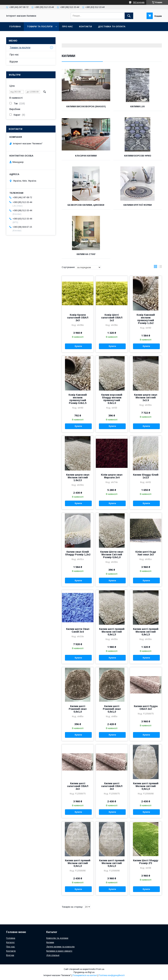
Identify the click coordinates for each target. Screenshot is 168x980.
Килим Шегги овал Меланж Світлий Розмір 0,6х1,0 (112, 555)
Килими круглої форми (138, 205)
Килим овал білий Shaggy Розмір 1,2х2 (78, 553)
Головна (15, 27)
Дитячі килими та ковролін (60, 947)
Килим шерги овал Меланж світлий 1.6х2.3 (78, 477)
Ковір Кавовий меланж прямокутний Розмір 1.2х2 (146, 319)
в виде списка (160, 267)
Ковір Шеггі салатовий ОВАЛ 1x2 (112, 318)
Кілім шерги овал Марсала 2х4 (112, 476)
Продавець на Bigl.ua (84, 972)
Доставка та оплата (112, 27)
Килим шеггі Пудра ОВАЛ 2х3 (146, 708)
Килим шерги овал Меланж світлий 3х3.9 (146, 398)
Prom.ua (100, 969)
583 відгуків (139, 2)
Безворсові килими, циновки (86, 205)
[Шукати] (129, 16)
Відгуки (14, 62)
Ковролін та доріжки (57, 938)
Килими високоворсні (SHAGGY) (86, 107)
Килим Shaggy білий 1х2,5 (146, 476)
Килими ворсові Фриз (138, 156)
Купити (78, 346)
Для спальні (53, 955)
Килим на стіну (86, 254)
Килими (50, 942)
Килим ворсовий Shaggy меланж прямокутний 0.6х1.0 (112, 399)
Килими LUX (137, 107)
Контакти (85, 27)
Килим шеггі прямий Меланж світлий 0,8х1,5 (112, 632)
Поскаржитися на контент (85, 975)
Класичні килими (86, 156)
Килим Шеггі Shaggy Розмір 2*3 (146, 862)
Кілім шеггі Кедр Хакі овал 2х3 (146, 553)
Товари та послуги (40, 27)
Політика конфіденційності (112, 975)
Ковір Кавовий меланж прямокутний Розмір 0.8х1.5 (78, 399)
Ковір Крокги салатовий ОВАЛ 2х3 (78, 318)
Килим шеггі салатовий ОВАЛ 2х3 (78, 786)
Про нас (67, 27)
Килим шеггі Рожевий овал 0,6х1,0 (78, 709)
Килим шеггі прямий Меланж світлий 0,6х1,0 (146, 786)
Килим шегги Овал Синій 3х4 (78, 630)
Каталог (10, 942)
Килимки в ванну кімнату (59, 951)
